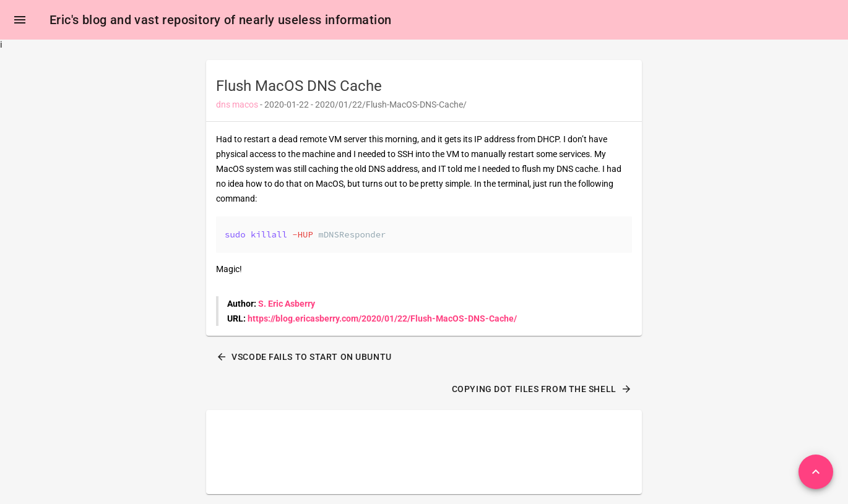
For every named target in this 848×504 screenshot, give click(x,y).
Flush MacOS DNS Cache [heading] (299, 86)
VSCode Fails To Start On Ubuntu (304, 357)
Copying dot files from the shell (542, 389)
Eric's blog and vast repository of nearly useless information (220, 20)
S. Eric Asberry (287, 304)
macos (245, 105)
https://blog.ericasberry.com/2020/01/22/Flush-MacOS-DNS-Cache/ (382, 318)
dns (223, 105)
